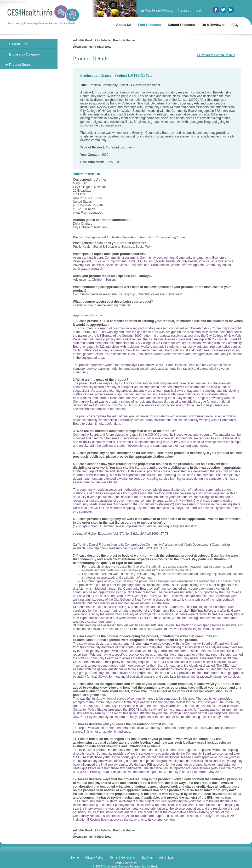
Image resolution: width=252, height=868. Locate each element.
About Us (124, 25)
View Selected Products (159, 11)
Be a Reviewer (213, 25)
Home (75, 858)
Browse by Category (24, 54)
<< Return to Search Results (216, 55)
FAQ (235, 25)
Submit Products (181, 25)
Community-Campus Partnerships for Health (131, 866)
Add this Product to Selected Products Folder (104, 40)
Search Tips (18, 44)
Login (199, 11)
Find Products (149, 25)
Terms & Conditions (122, 858)
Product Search (21, 65)
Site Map (147, 858)
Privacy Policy (94, 858)
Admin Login (167, 858)
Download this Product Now (92, 47)
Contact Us (184, 11)
